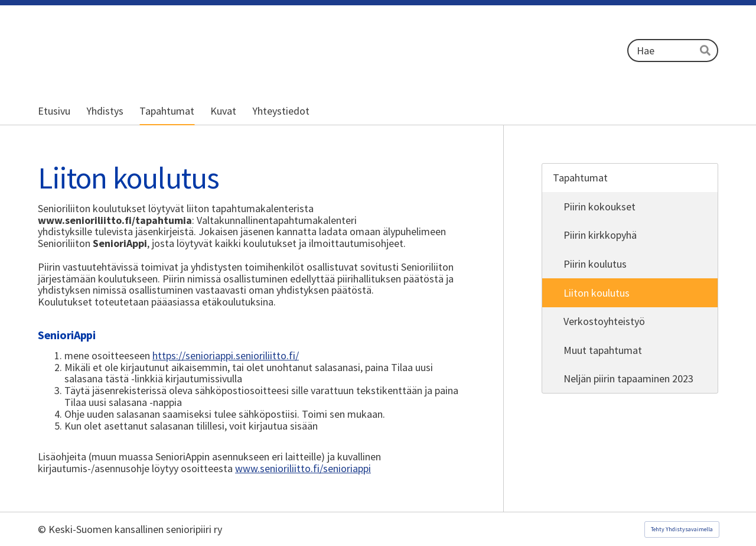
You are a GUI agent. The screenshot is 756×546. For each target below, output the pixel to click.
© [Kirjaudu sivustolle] (43, 529)
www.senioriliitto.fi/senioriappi (303, 468)
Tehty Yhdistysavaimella (682, 529)
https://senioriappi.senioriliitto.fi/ (226, 355)
